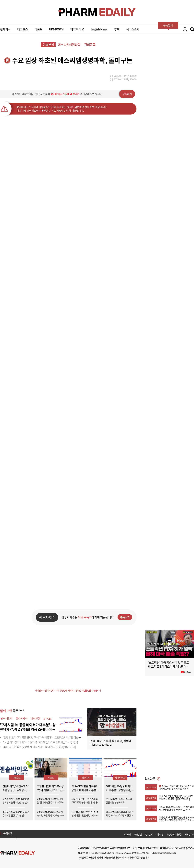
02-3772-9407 (122, 853)
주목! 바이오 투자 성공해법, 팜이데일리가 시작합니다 (111, 743)
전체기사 (5, 29)
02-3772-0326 (100, 853)
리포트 (39, 29)
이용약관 (159, 834)
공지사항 (8, 833)
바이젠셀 (35, 718)
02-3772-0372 (135, 853)
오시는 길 (138, 834)
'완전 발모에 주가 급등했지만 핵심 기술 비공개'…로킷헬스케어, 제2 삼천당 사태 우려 (47, 737)
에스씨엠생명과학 (69, 45)
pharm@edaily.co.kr (167, 853)
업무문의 (149, 834)
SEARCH (192, 29)
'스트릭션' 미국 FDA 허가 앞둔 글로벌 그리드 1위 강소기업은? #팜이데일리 (169, 667)
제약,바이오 (120, 777)
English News (99, 29)
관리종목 (90, 45)
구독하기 (127, 94)
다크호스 (23, 29)
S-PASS (48, 718)
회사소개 (127, 834)
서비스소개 (133, 29)
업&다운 (85, 777)
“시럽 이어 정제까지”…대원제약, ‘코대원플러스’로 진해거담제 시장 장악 (41, 742)
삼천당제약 (22, 718)
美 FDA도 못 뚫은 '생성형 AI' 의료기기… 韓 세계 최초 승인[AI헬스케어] (39, 747)
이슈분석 (48, 45)
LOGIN (184, 29)
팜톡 (117, 29)
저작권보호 (189, 834)
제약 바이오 (77, 29)
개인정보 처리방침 (174, 834)
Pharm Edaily (17, 853)
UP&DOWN (56, 29)
